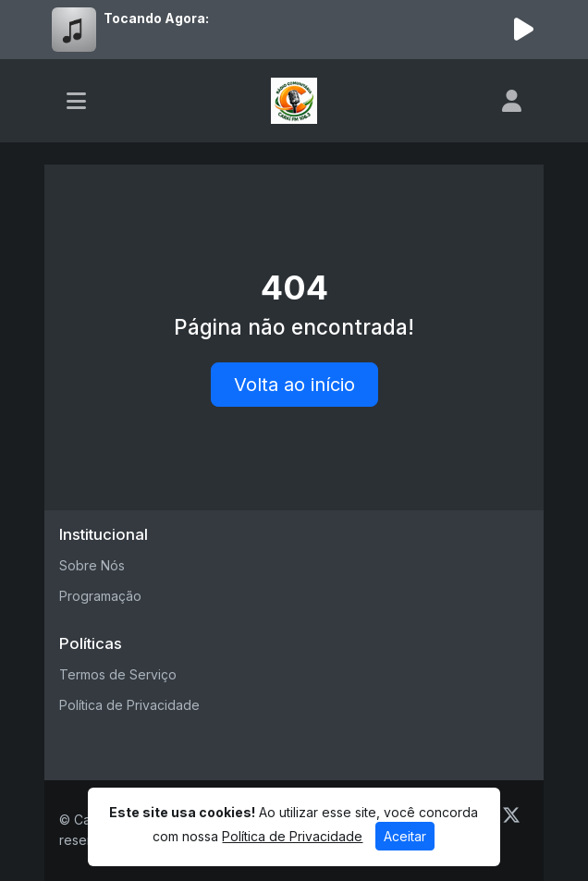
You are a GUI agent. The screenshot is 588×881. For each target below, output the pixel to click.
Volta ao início (294, 385)
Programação (100, 596)
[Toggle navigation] (76, 101)
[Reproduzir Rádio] (523, 30)
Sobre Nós (92, 565)
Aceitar (405, 836)
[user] (512, 101)
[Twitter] (511, 815)
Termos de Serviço (118, 674)
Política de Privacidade (129, 705)
